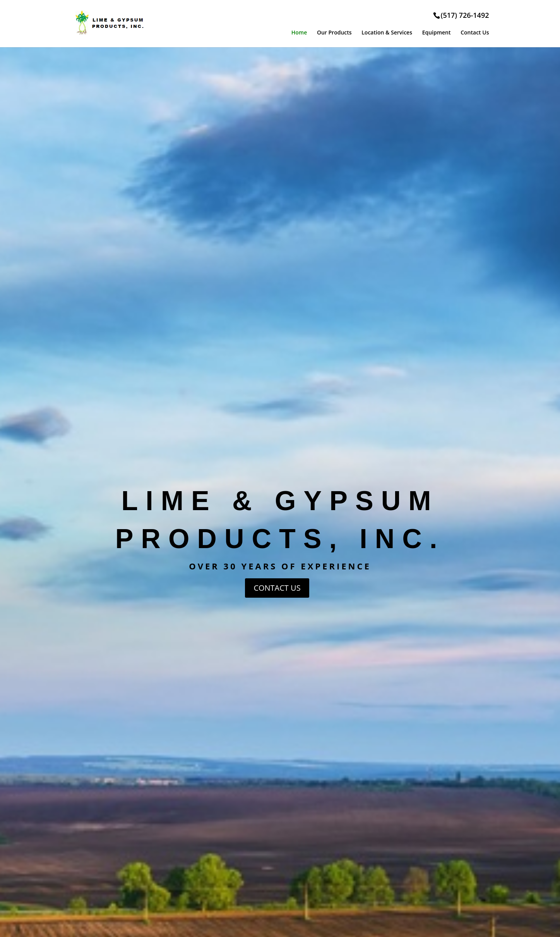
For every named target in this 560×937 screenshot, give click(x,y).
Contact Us (475, 32)
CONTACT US (277, 588)
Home (299, 32)
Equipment (437, 32)
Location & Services (387, 32)
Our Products (334, 32)
